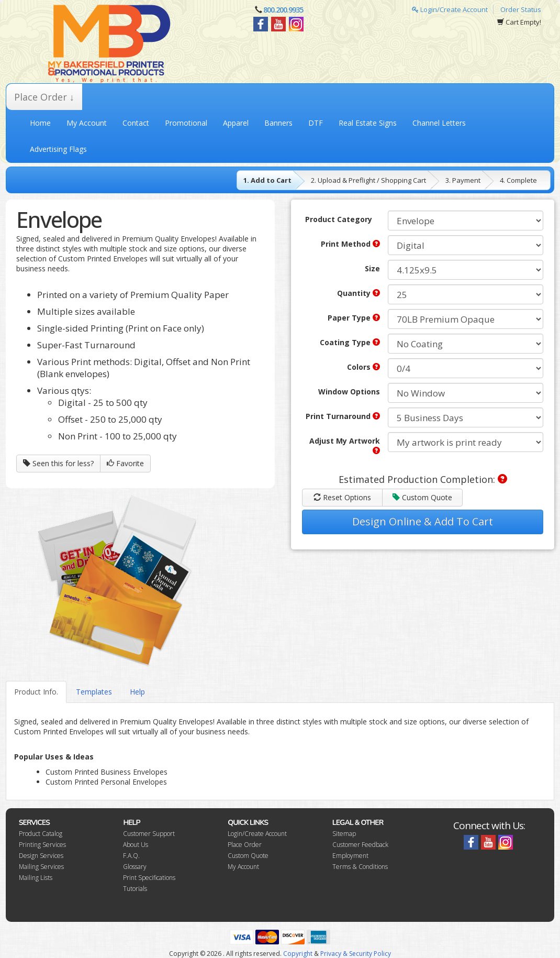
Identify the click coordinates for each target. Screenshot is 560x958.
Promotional (186, 123)
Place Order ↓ (44, 97)
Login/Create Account (450, 9)
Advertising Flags (58, 149)
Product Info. (36, 692)
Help (137, 692)
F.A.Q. (131, 856)
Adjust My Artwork (345, 445)
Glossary (135, 867)
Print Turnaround (343, 416)
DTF (316, 123)
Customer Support (149, 834)
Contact (136, 123)
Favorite (125, 463)
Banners (278, 123)
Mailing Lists (36, 878)
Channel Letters (439, 123)
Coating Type (350, 342)
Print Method (350, 244)
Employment (350, 856)
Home (40, 123)
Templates (94, 692)
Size (372, 268)
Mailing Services (41, 867)
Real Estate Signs (368, 123)
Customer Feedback (360, 845)
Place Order (245, 845)
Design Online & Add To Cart (423, 521)
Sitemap (344, 834)
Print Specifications (149, 878)
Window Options (349, 392)
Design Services (41, 856)
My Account (87, 123)
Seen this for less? (58, 463)
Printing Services (42, 845)
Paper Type (354, 318)
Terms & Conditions (360, 867)
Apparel (236, 123)
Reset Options (342, 497)
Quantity (359, 293)
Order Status (521, 9)
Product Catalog (41, 834)
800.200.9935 (283, 10)
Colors (363, 367)
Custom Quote (422, 497)
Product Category (339, 219)
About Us (136, 845)
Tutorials (135, 889)
